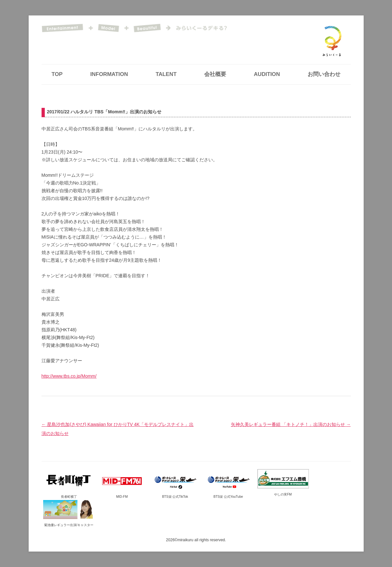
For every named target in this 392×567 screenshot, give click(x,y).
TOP (57, 74)
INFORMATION (109, 74)
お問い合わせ (324, 74)
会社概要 (215, 74)
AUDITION (267, 74)
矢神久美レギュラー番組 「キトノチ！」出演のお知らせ (291, 424)
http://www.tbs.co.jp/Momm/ (69, 376)
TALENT (166, 74)
